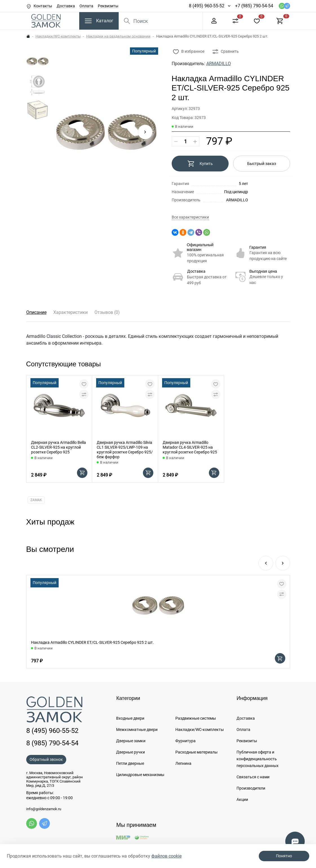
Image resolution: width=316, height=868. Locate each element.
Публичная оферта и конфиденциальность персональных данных (258, 759)
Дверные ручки (131, 752)
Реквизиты (108, 6)
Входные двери (130, 718)
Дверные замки (131, 741)
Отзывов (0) (107, 312)
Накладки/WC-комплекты (58, 36)
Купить (200, 164)
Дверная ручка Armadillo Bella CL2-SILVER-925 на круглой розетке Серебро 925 (58, 447)
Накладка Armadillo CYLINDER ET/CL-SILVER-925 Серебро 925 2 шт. (92, 642)
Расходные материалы (196, 752)
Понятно (284, 856)
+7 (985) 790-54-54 (254, 6)
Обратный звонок (46, 759)
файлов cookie (166, 856)
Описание (36, 312)
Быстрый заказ (262, 164)
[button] (145, 132)
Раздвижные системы (196, 718)
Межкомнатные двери (137, 730)
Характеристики (70, 312)
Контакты (43, 6)
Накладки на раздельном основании (118, 36)
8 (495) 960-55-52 (207, 6)
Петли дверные (130, 763)
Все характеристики (190, 217)
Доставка (66, 6)
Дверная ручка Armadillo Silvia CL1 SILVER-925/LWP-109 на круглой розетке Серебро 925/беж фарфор (125, 450)
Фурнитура (185, 741)
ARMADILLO (219, 64)
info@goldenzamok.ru (44, 809)
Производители (251, 788)
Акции (242, 799)
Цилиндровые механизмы (140, 775)
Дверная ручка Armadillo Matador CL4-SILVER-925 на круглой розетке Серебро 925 (190, 447)
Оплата (86, 6)
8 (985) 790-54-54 (52, 743)
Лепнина (183, 763)
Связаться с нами (253, 777)
